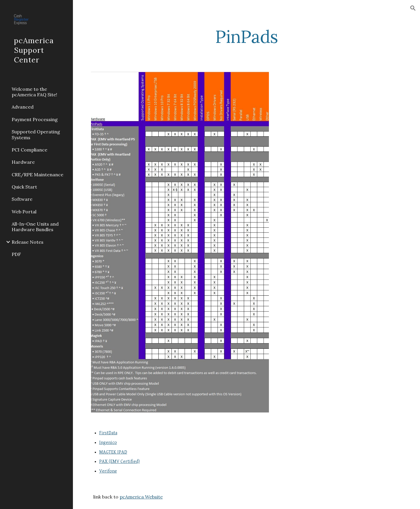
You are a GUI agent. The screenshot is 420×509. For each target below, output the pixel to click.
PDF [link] (16, 254)
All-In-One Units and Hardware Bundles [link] (35, 227)
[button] (413, 8)
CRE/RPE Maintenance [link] (37, 175)
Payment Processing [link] (35, 119)
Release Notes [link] (28, 242)
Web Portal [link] (24, 212)
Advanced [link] (23, 107)
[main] (246, 36)
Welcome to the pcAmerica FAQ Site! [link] (34, 92)
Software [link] (22, 199)
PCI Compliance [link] (29, 150)
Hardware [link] (23, 162)
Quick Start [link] (24, 187)
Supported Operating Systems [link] (36, 134)
